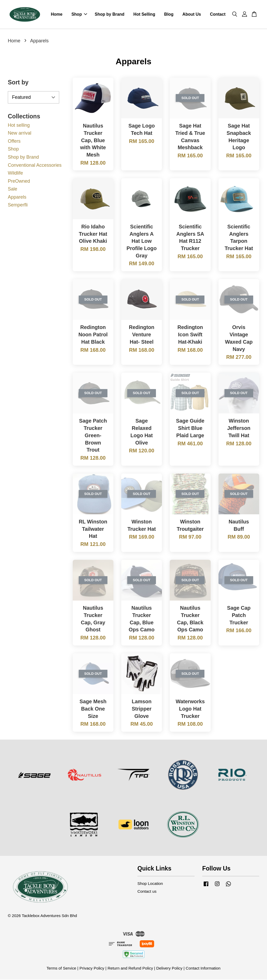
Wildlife (15, 174)
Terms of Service (61, 969)
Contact (218, 15)
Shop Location (150, 884)
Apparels (17, 198)
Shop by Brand (110, 15)
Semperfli (18, 205)
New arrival (20, 134)
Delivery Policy (169, 969)
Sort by (18, 83)
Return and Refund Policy (130, 969)
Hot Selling (144, 15)
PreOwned (19, 182)
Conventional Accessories (35, 165)
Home (57, 15)
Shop (79, 15)
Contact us (147, 892)
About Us (192, 15)
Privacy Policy (92, 969)
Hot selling (19, 125)
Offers (14, 142)
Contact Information (203, 969)
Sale (13, 189)
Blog (169, 15)
